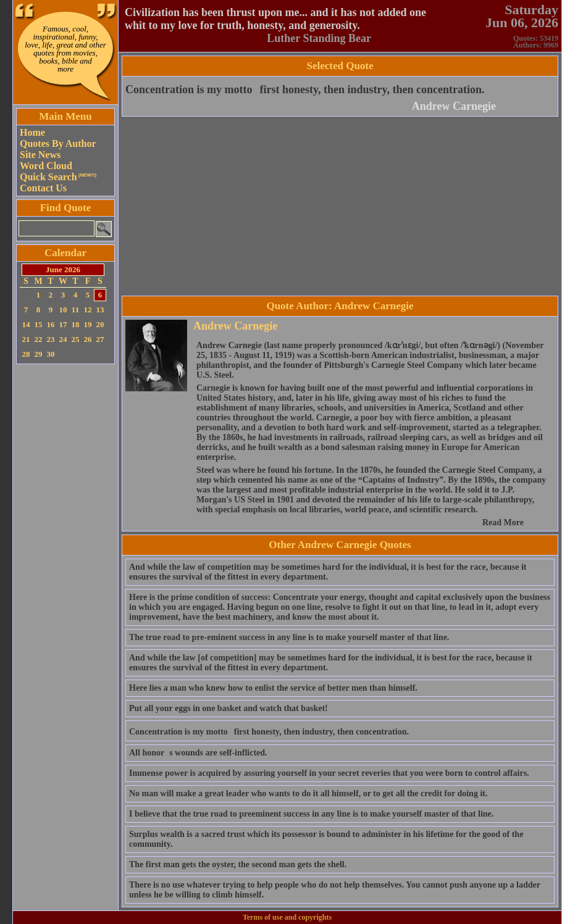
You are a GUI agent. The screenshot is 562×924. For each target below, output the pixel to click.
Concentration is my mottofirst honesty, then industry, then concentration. (305, 89)
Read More (503, 522)
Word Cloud (46, 166)
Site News (40, 155)
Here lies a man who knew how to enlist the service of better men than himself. (273, 688)
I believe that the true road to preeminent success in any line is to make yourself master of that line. (311, 814)
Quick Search (58, 177)
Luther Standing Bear (319, 38)
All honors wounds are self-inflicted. (198, 753)
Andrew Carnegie (454, 106)
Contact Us (43, 188)
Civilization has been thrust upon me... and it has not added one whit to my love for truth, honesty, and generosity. (275, 19)
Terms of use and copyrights (287, 917)
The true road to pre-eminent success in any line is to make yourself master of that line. (289, 637)
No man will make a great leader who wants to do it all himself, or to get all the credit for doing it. (308, 793)
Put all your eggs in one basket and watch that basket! (229, 708)
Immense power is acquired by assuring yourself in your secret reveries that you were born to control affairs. (329, 773)
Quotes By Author (58, 144)
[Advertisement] (65, 552)
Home (32, 132)
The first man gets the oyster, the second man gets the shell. (238, 864)
